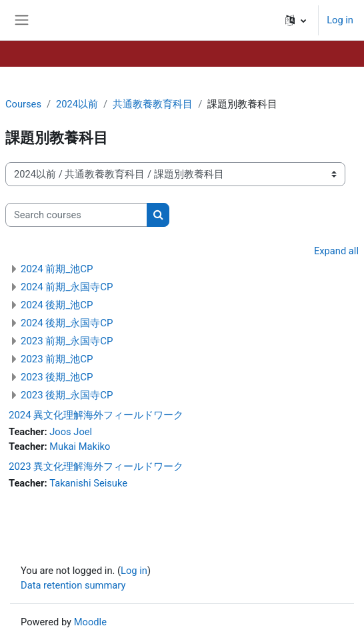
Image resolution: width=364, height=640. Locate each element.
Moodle (90, 622)
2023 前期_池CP (57, 359)
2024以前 (77, 104)
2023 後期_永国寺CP (67, 395)
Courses (23, 104)
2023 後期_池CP (57, 377)
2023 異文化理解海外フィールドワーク (96, 466)
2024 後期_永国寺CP (67, 323)
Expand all (336, 251)
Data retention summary (73, 585)
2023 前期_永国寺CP (67, 341)
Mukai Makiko (80, 446)
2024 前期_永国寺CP (67, 287)
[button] (296, 20)
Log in (340, 20)
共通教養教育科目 (153, 104)
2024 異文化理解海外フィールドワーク (96, 415)
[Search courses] (76, 215)
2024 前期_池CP (57, 269)
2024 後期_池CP (57, 305)
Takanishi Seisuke (88, 483)
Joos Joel (71, 432)
